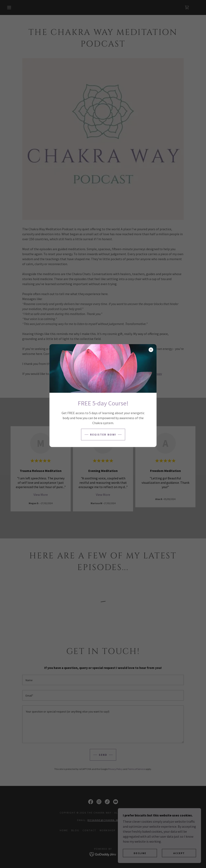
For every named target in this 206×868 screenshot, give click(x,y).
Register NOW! (103, 435)
